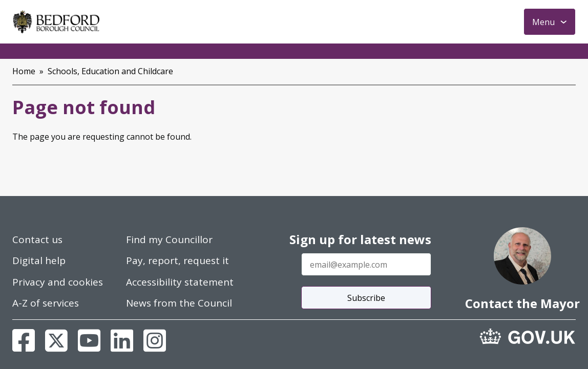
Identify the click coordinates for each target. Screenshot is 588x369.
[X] (56, 340)
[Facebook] (24, 340)
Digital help (39, 261)
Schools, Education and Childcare (110, 71)
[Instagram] (155, 340)
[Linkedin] (122, 340)
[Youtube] (89, 340)
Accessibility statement (180, 282)
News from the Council (179, 303)
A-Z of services (46, 303)
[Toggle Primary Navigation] (550, 22)
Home (24, 71)
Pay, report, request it (177, 261)
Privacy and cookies (58, 282)
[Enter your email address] (366, 264)
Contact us (37, 240)
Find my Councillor (169, 240)
